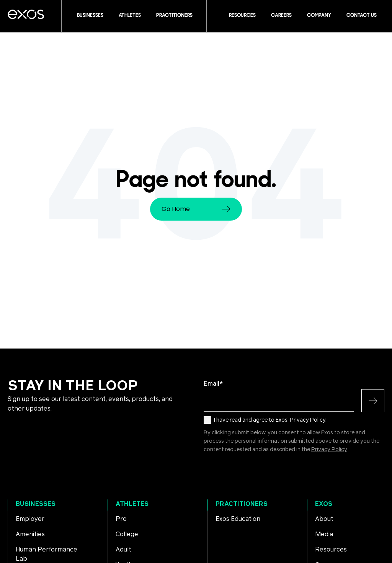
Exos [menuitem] (324, 504)
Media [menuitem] (324, 534)
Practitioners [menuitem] (242, 504)
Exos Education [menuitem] (238, 519)
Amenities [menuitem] (30, 534)
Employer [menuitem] (30, 519)
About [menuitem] (324, 519)
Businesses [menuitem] (36, 504)
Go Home (196, 209)
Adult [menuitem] (123, 550)
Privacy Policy (329, 450)
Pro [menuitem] (121, 519)
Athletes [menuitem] (132, 504)
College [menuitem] (127, 534)
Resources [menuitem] (331, 550)
